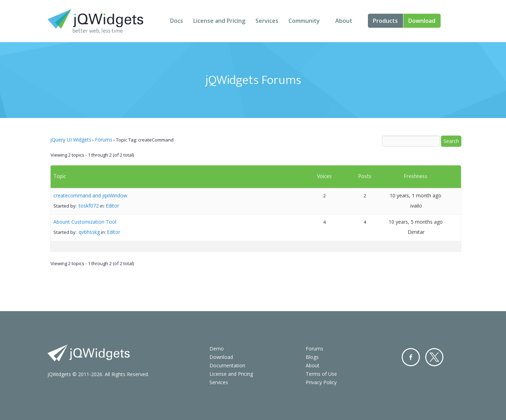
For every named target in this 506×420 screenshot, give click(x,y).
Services (267, 21)
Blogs (312, 357)
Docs (177, 21)
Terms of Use (321, 374)
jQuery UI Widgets (71, 140)
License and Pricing (219, 21)
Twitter (434, 357)
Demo (217, 349)
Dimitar (416, 232)
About (344, 21)
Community (304, 21)
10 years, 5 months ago (416, 222)
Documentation (227, 365)
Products (385, 21)
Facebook (411, 357)
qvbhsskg (89, 232)
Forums (104, 140)
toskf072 (89, 206)
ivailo (416, 206)
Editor (112, 206)
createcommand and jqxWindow (90, 195)
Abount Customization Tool (85, 222)
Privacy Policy (321, 382)
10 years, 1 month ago (416, 195)
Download (422, 21)
